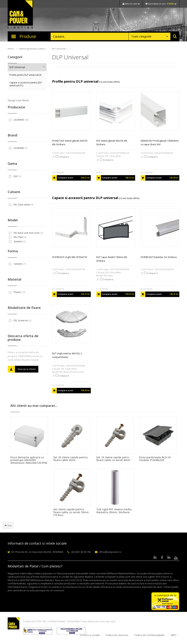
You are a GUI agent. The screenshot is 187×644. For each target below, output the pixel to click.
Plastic (17, 292)
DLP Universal (60, 49)
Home (11, 49)
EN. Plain (18, 237)
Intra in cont (131, 4)
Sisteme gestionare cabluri (33, 49)
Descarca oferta (22, 369)
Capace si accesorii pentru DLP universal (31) (26, 84)
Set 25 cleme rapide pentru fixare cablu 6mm (71, 459)
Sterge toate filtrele (18, 100)
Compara (62, 157)
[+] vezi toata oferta (109, 82)
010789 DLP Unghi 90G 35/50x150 (69, 257)
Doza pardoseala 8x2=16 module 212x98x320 (155, 459)
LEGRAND (19, 120)
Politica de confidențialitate (149, 635)
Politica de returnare (117, 635)
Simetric (17, 241)
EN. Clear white (21, 205)
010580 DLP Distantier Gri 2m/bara (159, 257)
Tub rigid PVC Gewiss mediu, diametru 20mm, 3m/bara (114, 511)
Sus (8, 525)
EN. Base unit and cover (26, 233)
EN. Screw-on (20, 320)
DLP (15, 176)
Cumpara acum (71, 178)
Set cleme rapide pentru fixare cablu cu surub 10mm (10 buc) (71, 512)
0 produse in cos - (161, 4)
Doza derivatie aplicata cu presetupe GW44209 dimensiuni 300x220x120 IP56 (29, 460)
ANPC (174, 635)
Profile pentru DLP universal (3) (25, 75)
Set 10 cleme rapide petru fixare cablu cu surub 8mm (113, 459)
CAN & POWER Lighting (20, 15)
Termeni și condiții (90, 635)
